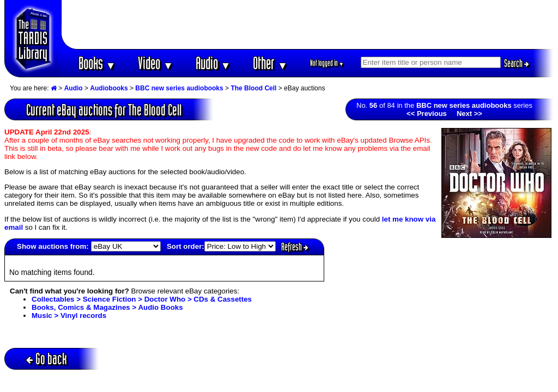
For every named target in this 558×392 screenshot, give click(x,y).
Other (270, 63)
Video (156, 63)
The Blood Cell (253, 88)
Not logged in (327, 63)
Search (517, 63)
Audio (213, 63)
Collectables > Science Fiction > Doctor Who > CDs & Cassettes (142, 299)
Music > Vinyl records (69, 316)
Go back (47, 359)
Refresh (295, 247)
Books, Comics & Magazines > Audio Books (107, 307)
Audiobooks (109, 88)
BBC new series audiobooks (179, 88)
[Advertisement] (308, 24)
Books (97, 63)
